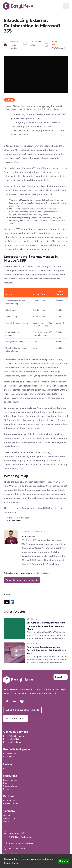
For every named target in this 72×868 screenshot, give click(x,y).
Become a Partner (11, 804)
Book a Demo (15, 718)
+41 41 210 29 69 (17, 849)
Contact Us (8, 821)
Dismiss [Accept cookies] (64, 861)
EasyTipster (9, 757)
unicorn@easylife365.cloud (21, 843)
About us (7, 815)
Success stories (10, 786)
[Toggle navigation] (66, 6)
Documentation (10, 780)
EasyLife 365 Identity (13, 742)
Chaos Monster (10, 818)
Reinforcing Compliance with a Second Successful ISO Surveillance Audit (46, 650)
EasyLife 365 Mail (11, 739)
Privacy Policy (11, 863)
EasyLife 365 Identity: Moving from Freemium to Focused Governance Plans (46, 626)
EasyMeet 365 (10, 754)
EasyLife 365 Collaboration (15, 736)
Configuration (15, 521)
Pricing (6, 768)
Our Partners (9, 801)
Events (6, 789)
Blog (5, 783)
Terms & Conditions (12, 854)
